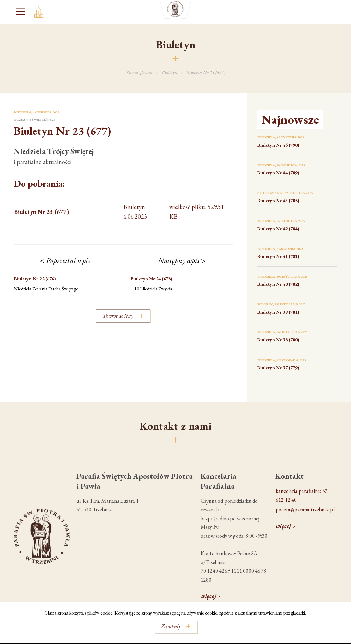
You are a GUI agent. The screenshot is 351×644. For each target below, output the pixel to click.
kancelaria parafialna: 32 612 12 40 (302, 495)
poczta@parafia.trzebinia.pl (305, 509)
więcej (209, 596)
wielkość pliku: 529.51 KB (119, 212)
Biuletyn (170, 72)
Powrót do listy (118, 316)
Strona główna (139, 72)
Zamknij (171, 626)
